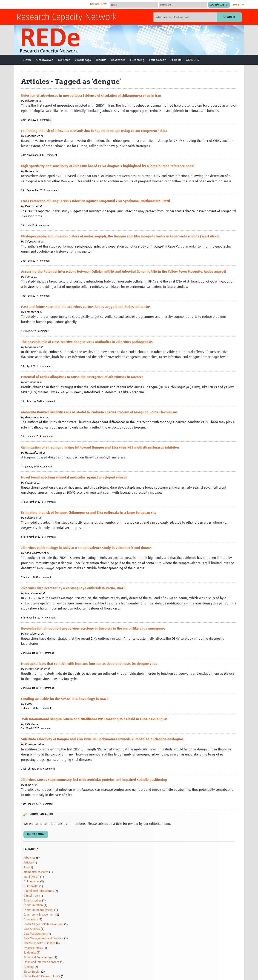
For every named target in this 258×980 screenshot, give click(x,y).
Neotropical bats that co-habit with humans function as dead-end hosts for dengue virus (89, 664)
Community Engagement (39, 915)
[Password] (183, 5)
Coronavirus (31, 920)
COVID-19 (193, 60)
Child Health (31, 886)
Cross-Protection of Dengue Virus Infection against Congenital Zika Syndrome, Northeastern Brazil (96, 201)
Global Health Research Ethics (42, 976)
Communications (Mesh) (38, 910)
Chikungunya (31, 882)
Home (27, 60)
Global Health (32, 972)
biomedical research (36, 872)
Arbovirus (29, 858)
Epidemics (30, 953)
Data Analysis (32, 929)
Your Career (157, 60)
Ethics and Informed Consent (41, 962)
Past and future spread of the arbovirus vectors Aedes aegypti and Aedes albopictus (86, 307)
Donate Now (98, 4)
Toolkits (101, 60)
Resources (118, 60)
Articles (28, 863)
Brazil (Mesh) (31, 877)
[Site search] (186, 17)
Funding (29, 967)
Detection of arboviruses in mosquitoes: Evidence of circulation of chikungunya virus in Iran (91, 96)
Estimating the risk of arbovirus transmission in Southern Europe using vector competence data (94, 131)
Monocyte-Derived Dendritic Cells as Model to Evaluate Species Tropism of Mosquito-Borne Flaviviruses (99, 412)
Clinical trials (31, 896)
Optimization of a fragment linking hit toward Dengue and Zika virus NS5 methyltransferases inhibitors (100, 448)
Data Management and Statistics (43, 938)
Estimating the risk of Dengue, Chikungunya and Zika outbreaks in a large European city (89, 513)
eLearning (137, 60)
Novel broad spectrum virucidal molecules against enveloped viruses (74, 477)
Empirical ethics (33, 948)
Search (229, 17)
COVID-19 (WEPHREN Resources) (43, 924)
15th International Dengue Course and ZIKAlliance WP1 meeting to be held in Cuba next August (94, 719)
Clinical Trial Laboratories (39, 891)
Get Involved (45, 60)
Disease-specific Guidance (39, 943)
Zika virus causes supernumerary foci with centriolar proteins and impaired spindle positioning (94, 780)
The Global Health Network (51, 5)
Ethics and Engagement (38, 958)
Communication (33, 905)
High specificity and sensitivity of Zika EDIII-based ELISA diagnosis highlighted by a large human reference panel (108, 166)
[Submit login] (219, 5)
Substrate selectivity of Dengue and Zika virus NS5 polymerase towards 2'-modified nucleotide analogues (102, 739)
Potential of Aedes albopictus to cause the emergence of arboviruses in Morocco (82, 377)
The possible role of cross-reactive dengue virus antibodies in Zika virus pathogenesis (87, 342)
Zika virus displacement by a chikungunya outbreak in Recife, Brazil (73, 588)
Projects (176, 60)
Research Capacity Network (67, 17)
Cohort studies (32, 901)
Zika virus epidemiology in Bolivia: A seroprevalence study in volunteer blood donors (86, 548)
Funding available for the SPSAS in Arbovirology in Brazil (65, 699)
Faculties (64, 60)
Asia (26, 868)
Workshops (83, 60)
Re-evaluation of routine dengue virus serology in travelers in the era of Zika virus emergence (93, 629)
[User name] (134, 5)
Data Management (35, 934)
